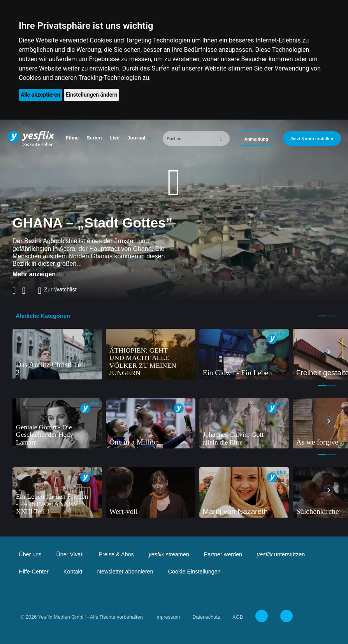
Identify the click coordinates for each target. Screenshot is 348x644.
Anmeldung (256, 139)
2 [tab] (331, 316)
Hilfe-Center (34, 572)
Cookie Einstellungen (194, 572)
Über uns (30, 554)
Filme (72, 138)
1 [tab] (322, 316)
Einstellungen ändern (92, 95)
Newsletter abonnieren (125, 572)
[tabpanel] (57, 354)
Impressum (168, 617)
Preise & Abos (116, 554)
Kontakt (73, 572)
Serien (94, 138)
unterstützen (281, 554)
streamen (169, 554)
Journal (136, 138)
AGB (238, 617)
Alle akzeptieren (40, 95)
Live (115, 138)
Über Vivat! (70, 554)
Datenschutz (206, 617)
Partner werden (223, 554)
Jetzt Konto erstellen (312, 139)
